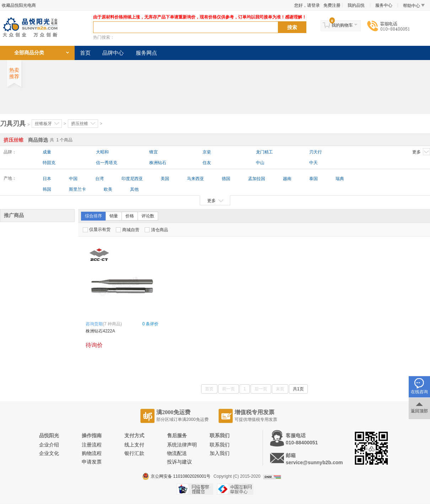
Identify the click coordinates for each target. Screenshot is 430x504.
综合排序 (93, 216)
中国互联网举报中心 (235, 489)
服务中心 (384, 5)
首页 (85, 53)
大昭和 (102, 152)
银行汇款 (134, 453)
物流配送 (177, 453)
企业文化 (49, 453)
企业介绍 (49, 445)
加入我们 (220, 453)
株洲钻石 (158, 163)
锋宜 (154, 152)
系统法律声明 (182, 445)
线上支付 (134, 445)
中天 (313, 163)
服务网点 (146, 53)
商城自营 (128, 230)
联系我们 (220, 445)
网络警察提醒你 (195, 489)
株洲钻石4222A (100, 331)
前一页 (229, 389)
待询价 (94, 345)
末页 (280, 389)
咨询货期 (94, 324)
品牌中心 (113, 53)
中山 (260, 163)
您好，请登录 (307, 5)
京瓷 (207, 152)
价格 (130, 216)
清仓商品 (156, 230)
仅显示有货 (97, 230)
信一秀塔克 (107, 163)
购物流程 (92, 453)
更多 (421, 152)
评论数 (148, 216)
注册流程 (92, 445)
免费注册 (332, 5)
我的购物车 (342, 25)
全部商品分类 (29, 53)
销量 (114, 216)
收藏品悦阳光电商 (19, 5)
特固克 (49, 163)
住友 (207, 163)
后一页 (261, 389)
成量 (47, 152)
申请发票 (92, 462)
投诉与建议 (179, 462)
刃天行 (316, 152)
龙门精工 (264, 152)
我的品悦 (356, 5)
